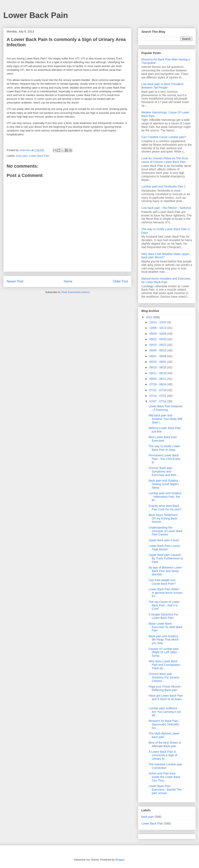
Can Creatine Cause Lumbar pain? (164, 137)
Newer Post (15, 281)
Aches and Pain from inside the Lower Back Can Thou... (164, 777)
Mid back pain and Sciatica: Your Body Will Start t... (165, 419)
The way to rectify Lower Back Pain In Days (164, 448)
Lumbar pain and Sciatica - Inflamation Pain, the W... (165, 497)
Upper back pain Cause (164, 540)
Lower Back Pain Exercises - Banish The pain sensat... (165, 790)
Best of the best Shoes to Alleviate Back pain (165, 744)
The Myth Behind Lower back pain (164, 735)
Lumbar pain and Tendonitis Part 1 (163, 186)
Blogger (120, 860)
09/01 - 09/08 (158, 356)
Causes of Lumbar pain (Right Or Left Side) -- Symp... (164, 652)
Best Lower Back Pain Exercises (163, 439)
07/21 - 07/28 (158, 390)
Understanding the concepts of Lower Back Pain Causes (166, 531)
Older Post (120, 281)
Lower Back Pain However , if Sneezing (166, 408)
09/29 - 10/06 (158, 334)
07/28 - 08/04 (158, 384)
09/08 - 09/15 (158, 350)
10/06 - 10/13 (158, 328)
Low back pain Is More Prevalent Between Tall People (162, 86)
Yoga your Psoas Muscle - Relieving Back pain (165, 688)
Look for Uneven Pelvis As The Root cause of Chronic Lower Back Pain (165, 160)
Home (68, 281)
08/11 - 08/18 (158, 373)
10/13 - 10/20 (158, 322)
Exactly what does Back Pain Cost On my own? (165, 508)
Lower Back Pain (36, 15)
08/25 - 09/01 (158, 362)
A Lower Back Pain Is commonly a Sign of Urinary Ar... (163, 755)
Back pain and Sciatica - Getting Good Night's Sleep (164, 484)
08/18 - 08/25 (158, 367)
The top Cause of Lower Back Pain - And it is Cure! (164, 605)
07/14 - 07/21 (158, 396)
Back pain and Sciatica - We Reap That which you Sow (164, 640)
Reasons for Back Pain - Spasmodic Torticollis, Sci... (164, 724)
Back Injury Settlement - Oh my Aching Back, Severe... (164, 518)
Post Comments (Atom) (76, 292)
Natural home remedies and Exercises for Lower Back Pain (166, 280)
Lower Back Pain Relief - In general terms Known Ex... (166, 593)
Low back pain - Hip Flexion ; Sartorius (166, 208)
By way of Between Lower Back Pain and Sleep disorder (165, 571)
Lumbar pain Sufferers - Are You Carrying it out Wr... (165, 712)
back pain (22, 156)
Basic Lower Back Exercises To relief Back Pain (166, 627)
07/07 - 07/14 (158, 401)
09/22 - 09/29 (158, 339)
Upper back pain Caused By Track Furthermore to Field (166, 558)
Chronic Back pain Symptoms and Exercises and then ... (164, 471)
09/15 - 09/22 (158, 345)
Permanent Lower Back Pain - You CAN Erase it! (164, 459)
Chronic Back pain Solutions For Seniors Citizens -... (164, 677)
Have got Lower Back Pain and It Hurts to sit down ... (166, 699)
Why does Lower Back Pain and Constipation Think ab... (164, 665)
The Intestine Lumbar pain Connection (166, 766)
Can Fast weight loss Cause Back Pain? (162, 582)
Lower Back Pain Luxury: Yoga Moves (165, 548)
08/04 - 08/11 (158, 379)
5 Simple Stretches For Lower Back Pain (163, 616)
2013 (150, 317)
